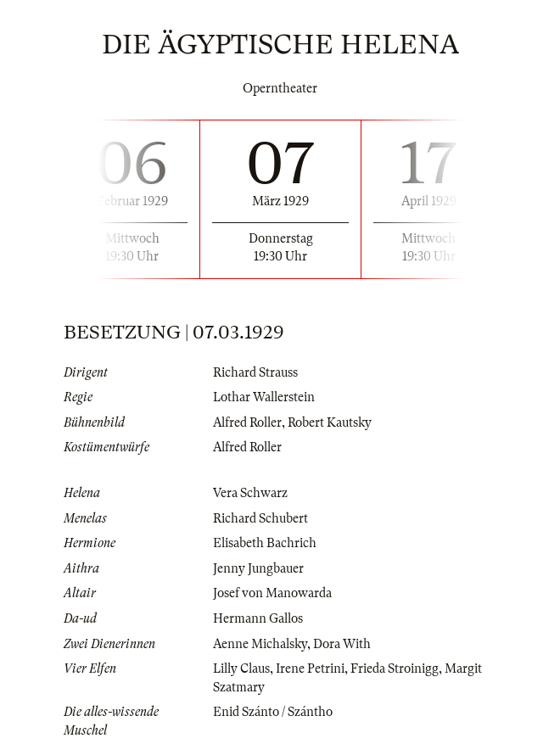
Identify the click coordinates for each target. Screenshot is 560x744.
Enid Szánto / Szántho (273, 712)
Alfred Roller (247, 422)
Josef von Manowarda (272, 593)
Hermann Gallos (258, 618)
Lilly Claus (241, 668)
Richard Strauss (255, 372)
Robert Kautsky (330, 422)
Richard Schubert (260, 518)
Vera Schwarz (250, 493)
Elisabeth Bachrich (265, 543)
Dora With (342, 644)
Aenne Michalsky (260, 644)
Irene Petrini (310, 668)
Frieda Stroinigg (395, 668)
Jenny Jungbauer (258, 568)
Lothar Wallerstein (264, 397)
